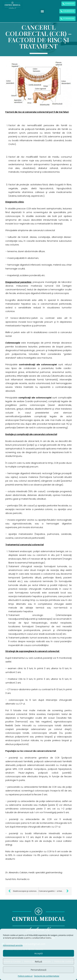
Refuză (38, 962)
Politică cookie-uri (25, 976)
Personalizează (38, 970)
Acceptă (38, 953)
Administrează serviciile (13, 945)
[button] (42, 11)
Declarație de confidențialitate (47, 976)
